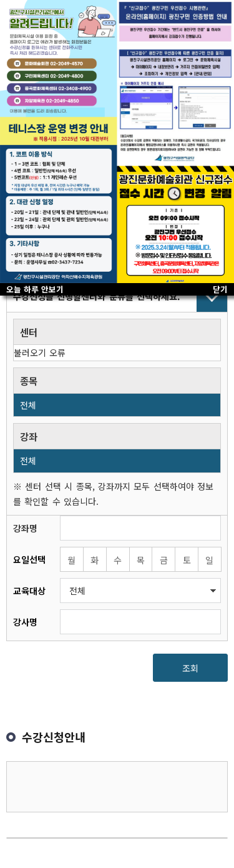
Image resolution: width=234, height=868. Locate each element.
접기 (117, 296)
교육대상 (29, 591)
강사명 (25, 622)
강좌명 (25, 528)
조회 (190, 668)
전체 (28, 405)
